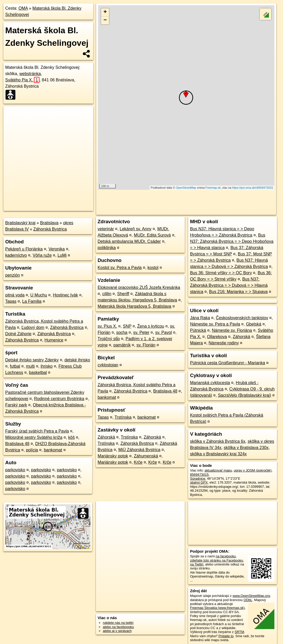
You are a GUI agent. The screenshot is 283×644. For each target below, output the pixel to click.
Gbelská (254, 324)
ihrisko (47, 366)
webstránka (30, 74)
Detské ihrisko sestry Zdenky (32, 360)
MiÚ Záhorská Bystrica (139, 450)
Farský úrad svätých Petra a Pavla (37, 431)
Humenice (54, 340)
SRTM (239, 632)
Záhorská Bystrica (50, 229)
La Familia (32, 301)
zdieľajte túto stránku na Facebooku (216, 560)
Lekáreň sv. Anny (136, 229)
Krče (138, 462)
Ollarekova (217, 337)
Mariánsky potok (113, 456)
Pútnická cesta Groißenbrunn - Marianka (227, 363)
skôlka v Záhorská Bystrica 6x (218, 441)
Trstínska (123, 417)
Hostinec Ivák (65, 295)
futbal (15, 366)
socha (122, 332)
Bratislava (49, 223)
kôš (71, 437)
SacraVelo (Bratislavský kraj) (245, 395)
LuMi (62, 255)
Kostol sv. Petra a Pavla (120, 268)
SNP (127, 326)
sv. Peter (141, 332)
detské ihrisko (77, 360)
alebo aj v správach (117, 631)
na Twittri (197, 564)
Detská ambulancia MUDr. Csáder (129, 241)
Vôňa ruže (42, 255)
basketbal (38, 373)
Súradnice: (198, 478)
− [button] (105, 20)
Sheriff (123, 294)
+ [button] (105, 12)
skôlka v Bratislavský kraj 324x (218, 454)
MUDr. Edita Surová (152, 235)
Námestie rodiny (224, 343)
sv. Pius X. (107, 326)
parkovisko (15, 470)
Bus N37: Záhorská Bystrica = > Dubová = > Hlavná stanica (229, 285)
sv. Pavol (164, 332)
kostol (153, 268)
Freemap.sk (213, 188)
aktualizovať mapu (218, 470)
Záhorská (106, 437)
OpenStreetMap (186, 188)
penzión (13, 275)
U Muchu (39, 295)
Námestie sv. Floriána (232, 330)
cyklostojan (108, 365)
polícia (32, 450)
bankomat (53, 450)
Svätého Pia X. (22, 80)
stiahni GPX (199, 482)
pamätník (122, 345)
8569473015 (199, 475)
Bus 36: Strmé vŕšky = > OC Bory (221, 273)
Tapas (11, 301)
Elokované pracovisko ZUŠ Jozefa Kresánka (139, 287)
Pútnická (198, 330)
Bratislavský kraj (20, 223)
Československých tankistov (242, 318)
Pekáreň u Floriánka (24, 249)
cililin (107, 294)
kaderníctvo (16, 255)
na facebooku (226, 556)
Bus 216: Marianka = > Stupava (238, 292)
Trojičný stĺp (109, 339)
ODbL (248, 600)
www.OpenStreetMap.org (251, 596)
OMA (23, 8)
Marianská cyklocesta (210, 383)
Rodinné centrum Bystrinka (59, 399)
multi (30, 366)
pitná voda (15, 295)
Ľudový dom (33, 327)
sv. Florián (146, 345)
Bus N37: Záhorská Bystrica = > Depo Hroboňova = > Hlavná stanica (232, 241)
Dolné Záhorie (18, 334)
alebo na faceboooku (119, 627)
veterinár (106, 229)
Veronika (56, 249)
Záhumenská (146, 456)
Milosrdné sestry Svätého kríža (34, 437)
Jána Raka (200, 318)
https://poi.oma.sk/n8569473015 (253, 188)
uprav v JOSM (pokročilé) (253, 470)
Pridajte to (226, 636)
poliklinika (107, 248)
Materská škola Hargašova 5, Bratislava (135, 306)
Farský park (16, 405)
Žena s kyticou (151, 326)
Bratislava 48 (17, 444)
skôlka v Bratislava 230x (246, 448)
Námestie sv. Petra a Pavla (215, 324)
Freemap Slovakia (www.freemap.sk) (217, 608)
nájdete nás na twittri (118, 623)
